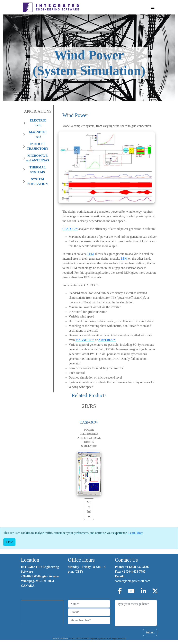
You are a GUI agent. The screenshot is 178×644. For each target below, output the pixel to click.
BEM (124, 259)
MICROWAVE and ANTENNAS (38, 158)
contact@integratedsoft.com (132, 581)
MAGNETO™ (85, 340)
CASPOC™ (70, 229)
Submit (150, 632)
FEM (91, 254)
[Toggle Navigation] (153, 7)
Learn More (136, 533)
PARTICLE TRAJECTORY (37, 146)
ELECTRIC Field (38, 123)
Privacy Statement (60, 638)
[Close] (9, 542)
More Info (89, 509)
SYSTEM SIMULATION (38, 181)
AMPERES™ (107, 340)
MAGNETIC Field (38, 134)
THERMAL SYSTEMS (38, 170)
